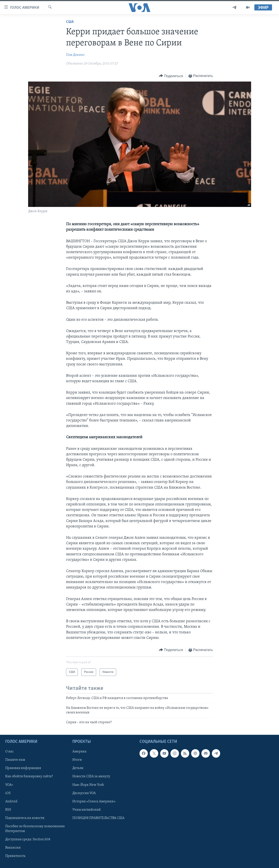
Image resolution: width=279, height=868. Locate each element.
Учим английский (87, 810)
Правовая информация (23, 768)
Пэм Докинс (75, 55)
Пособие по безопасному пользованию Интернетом (35, 829)
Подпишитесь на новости (25, 818)
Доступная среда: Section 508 (28, 839)
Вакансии (13, 848)
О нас (9, 752)
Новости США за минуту (91, 776)
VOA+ (9, 785)
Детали (78, 768)
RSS (8, 810)
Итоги (77, 760)
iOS (8, 793)
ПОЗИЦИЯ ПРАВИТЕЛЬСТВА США (98, 818)
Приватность (15, 856)
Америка (79, 752)
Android (11, 801)
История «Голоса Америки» (94, 801)
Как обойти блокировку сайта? (29, 776)
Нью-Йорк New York (88, 785)
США (70, 22)
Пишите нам (15, 760)
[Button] (171, 76)
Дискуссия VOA (84, 793)
